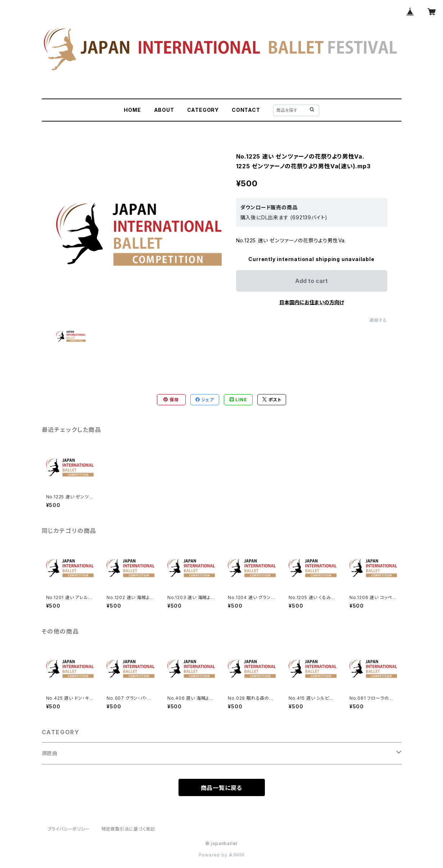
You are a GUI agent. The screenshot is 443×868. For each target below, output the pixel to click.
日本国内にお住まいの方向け (312, 302)
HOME (132, 110)
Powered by (222, 855)
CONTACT (246, 110)
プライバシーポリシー (69, 829)
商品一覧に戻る (222, 788)
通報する (378, 320)
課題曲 (50, 753)
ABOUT (164, 110)
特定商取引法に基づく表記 (128, 829)
